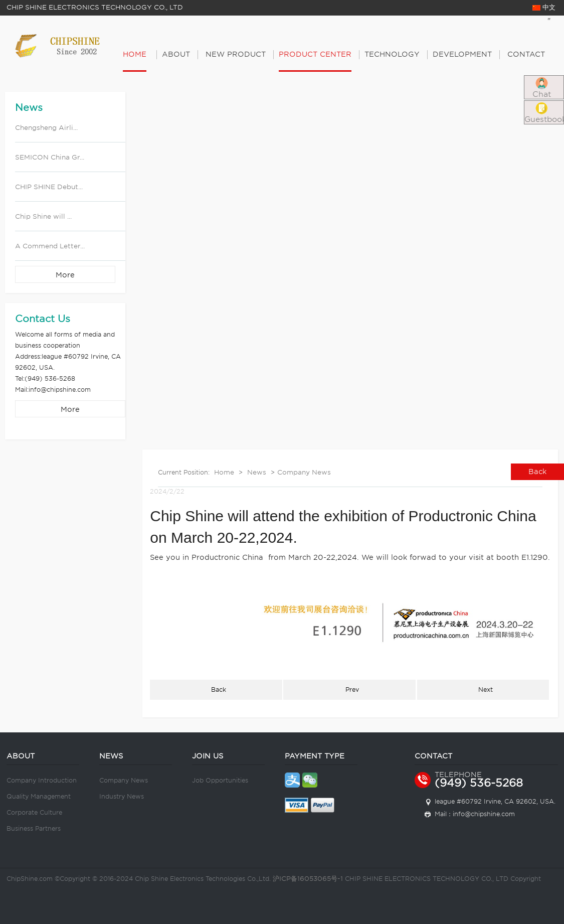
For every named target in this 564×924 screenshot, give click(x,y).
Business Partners (34, 828)
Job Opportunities (220, 780)
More (65, 275)
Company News (304, 472)
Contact (526, 54)
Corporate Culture (34, 812)
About (176, 54)
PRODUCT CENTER (315, 54)
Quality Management (39, 796)
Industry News (122, 796)
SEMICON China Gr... (50, 157)
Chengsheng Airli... (46, 128)
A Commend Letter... (50, 246)
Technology (392, 54)
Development (462, 54)
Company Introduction (42, 780)
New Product (236, 54)
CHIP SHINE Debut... (49, 187)
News (257, 472)
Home (135, 54)
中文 (544, 7)
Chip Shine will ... (43, 216)
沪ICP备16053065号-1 (308, 879)
